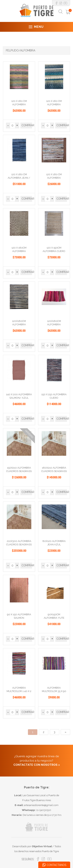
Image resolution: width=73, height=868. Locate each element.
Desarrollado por (32, 846)
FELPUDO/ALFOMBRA (21, 50)
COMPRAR (27, 125)
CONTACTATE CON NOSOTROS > (37, 765)
